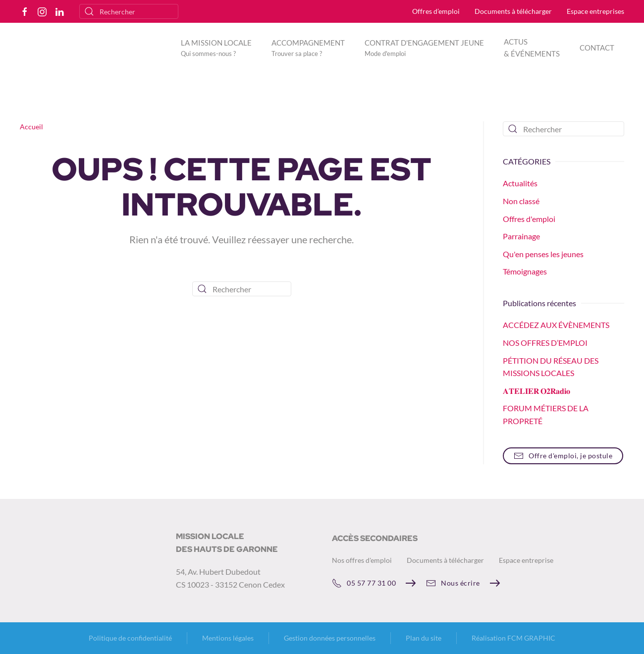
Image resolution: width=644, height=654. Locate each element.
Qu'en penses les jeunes (543, 254)
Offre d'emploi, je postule (563, 456)
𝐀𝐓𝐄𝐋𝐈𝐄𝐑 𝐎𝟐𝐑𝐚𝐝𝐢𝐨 (537, 391)
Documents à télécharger (513, 11)
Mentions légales (228, 638)
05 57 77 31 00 (364, 583)
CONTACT (597, 48)
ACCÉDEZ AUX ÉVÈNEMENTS (556, 325)
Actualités (520, 183)
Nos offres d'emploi (362, 560)
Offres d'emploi (529, 219)
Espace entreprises (595, 11)
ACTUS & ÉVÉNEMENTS (532, 48)
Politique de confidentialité (130, 638)
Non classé (521, 201)
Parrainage (521, 236)
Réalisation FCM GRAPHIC (513, 638)
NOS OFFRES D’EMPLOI (545, 343)
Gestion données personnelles (330, 638)
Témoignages (525, 271)
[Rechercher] (129, 11)
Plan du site (424, 638)
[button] (216, 48)
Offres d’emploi (436, 11)
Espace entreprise (526, 560)
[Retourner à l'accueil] (91, 55)
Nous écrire (453, 583)
